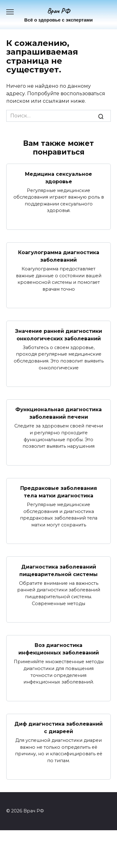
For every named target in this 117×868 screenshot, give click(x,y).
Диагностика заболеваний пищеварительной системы (58, 570)
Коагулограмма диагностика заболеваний (59, 256)
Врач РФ (58, 11)
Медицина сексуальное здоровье (58, 178)
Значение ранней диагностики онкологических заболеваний (58, 335)
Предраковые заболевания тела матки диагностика (59, 492)
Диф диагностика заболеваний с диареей (58, 728)
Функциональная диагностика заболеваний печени (58, 413)
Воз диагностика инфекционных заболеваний (59, 649)
